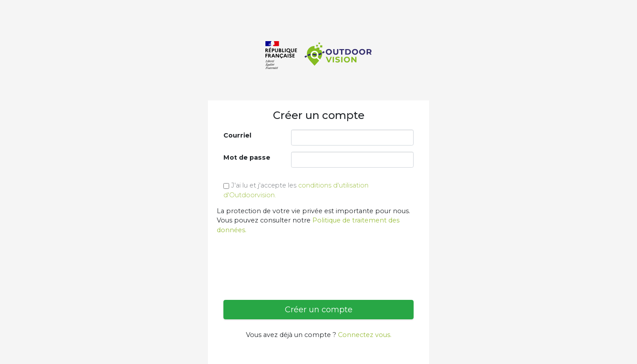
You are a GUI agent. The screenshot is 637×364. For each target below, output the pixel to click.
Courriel (237, 135)
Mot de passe (247, 157)
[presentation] (291, 259)
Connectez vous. (365, 335)
